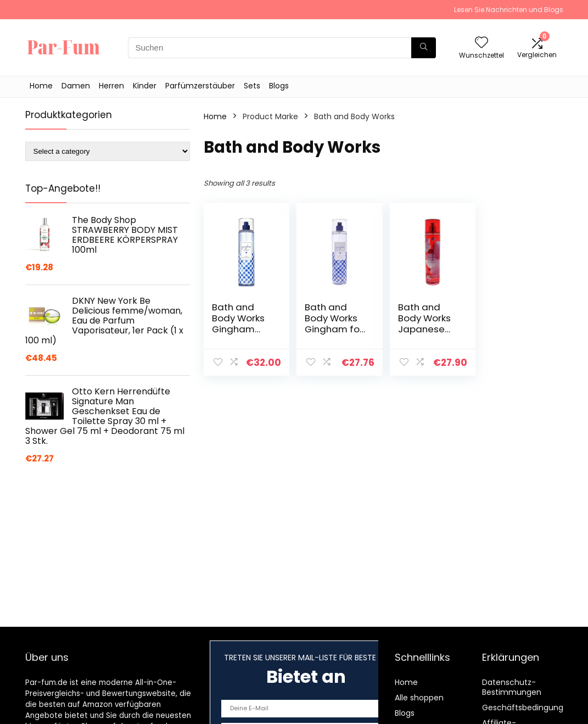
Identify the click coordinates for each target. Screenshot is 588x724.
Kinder (145, 86)
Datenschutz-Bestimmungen (512, 687)
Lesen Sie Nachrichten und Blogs (509, 10)
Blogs (279, 86)
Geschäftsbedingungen (528, 708)
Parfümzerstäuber (200, 86)
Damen (76, 86)
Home (41, 86)
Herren (111, 86)
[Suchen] (424, 48)
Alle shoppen (419, 698)
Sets (252, 86)
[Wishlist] (481, 43)
